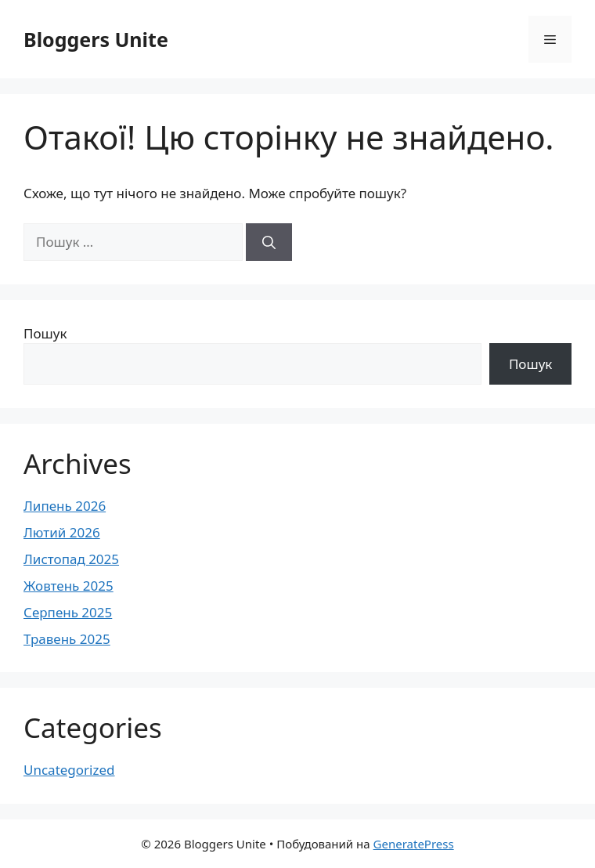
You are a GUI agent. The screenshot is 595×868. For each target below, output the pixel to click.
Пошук (45, 333)
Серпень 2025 (68, 612)
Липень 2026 (65, 506)
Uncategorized (69, 770)
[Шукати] (269, 242)
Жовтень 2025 (69, 586)
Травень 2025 (67, 639)
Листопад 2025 (71, 559)
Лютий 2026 (62, 532)
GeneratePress (414, 844)
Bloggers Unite (96, 39)
